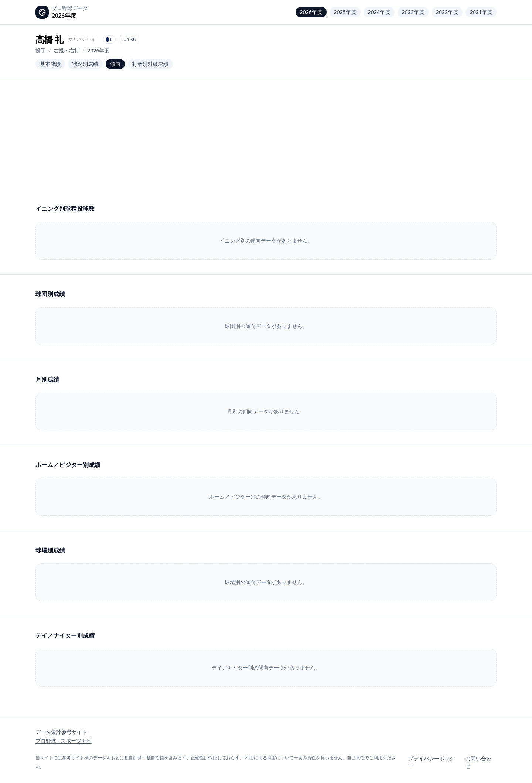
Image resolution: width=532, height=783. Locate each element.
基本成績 (50, 64)
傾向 (115, 64)
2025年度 (345, 12)
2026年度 (311, 12)
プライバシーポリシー (432, 762)
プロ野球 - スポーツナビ (64, 741)
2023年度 (413, 12)
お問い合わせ (478, 762)
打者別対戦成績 (150, 64)
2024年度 (379, 12)
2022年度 (447, 12)
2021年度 (481, 12)
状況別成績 (85, 64)
